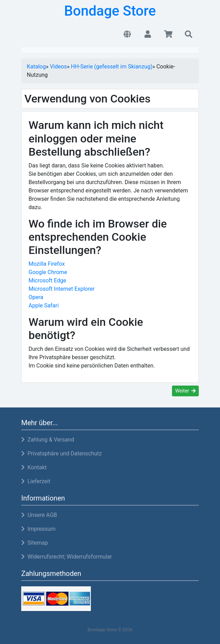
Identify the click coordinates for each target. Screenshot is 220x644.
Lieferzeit (36, 481)
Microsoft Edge (47, 280)
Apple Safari (44, 306)
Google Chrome (48, 272)
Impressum (38, 529)
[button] (127, 35)
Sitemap (35, 543)
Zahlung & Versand (48, 440)
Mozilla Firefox (47, 264)
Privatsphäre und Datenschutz (61, 453)
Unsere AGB (39, 515)
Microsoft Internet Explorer (62, 289)
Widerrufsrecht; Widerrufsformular (67, 557)
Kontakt (34, 467)
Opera (36, 297)
